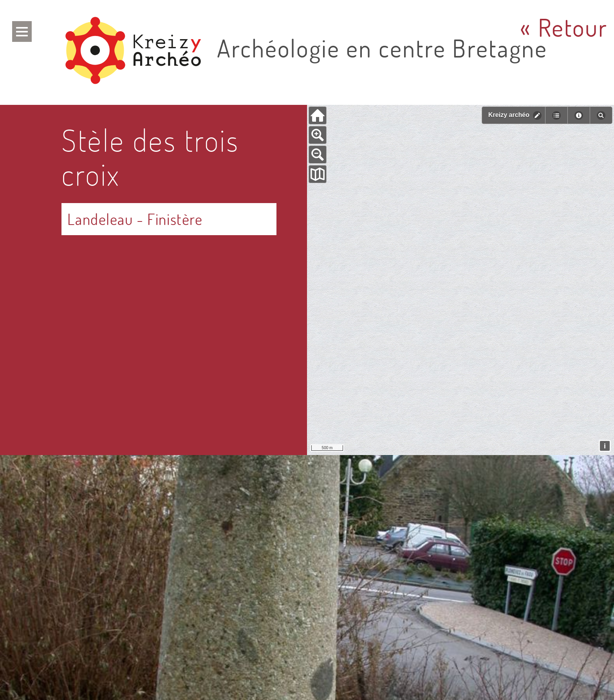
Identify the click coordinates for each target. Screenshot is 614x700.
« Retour (564, 27)
